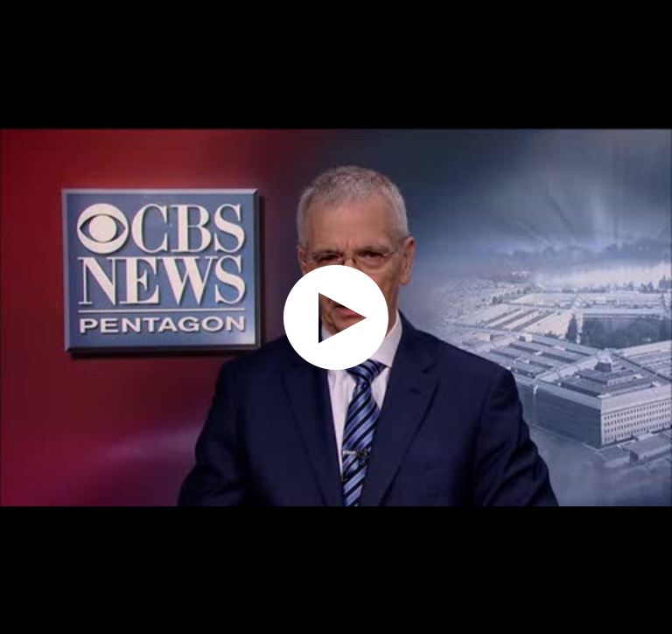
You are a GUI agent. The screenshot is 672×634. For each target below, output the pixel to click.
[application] (336, 317)
